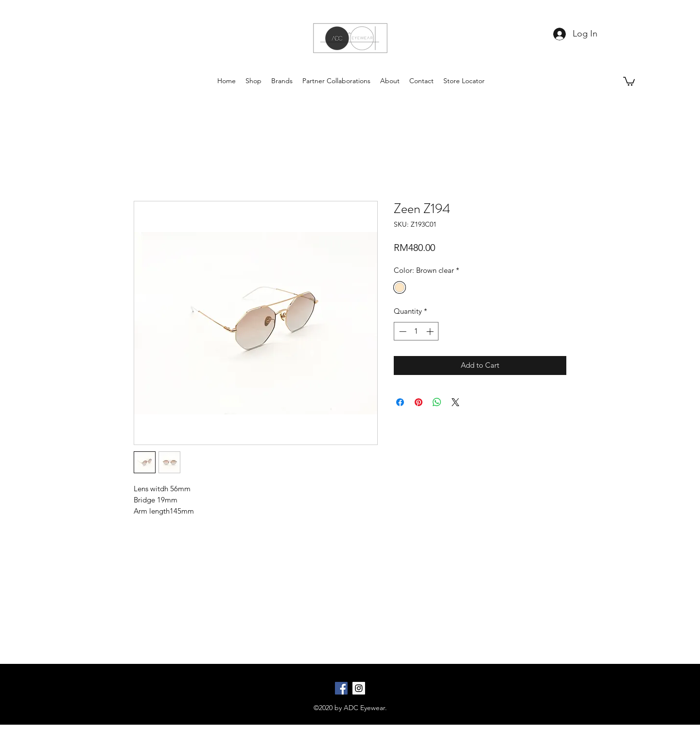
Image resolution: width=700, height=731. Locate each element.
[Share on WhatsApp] (437, 402)
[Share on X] (455, 402)
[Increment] (431, 331)
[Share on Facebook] (400, 402)
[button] (629, 81)
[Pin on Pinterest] (419, 402)
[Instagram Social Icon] (359, 688)
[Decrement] (402, 331)
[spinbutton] (416, 331)
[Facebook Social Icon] (341, 688)
